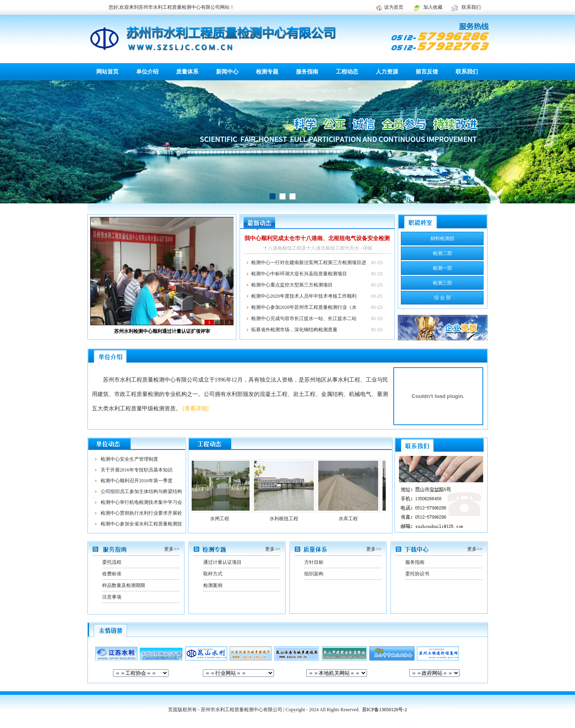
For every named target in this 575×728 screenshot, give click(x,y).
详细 (367, 248)
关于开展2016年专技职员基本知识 (137, 470)
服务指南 (307, 72)
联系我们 (471, 7)
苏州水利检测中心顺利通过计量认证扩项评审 (162, 331)
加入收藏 (433, 7)
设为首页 (394, 7)
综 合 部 (442, 298)
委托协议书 (417, 574)
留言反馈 (427, 72)
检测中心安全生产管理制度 (129, 459)
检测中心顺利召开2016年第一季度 (137, 481)
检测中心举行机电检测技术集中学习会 (141, 502)
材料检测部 (442, 239)
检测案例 (213, 585)
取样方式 (213, 574)
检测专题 (267, 72)
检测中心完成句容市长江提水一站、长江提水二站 (304, 318)
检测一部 (442, 268)
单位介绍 (147, 72)
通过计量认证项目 (222, 562)
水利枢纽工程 (287, 519)
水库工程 (352, 519)
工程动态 (347, 72)
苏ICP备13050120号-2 (385, 710)
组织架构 (314, 574)
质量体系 (187, 72)
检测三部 (442, 283)
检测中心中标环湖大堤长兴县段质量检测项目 (299, 274)
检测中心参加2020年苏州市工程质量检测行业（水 (304, 307)
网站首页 (107, 72)
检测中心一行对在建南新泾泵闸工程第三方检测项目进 (309, 263)
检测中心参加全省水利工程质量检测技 (141, 524)
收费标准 (112, 574)
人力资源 (387, 72)
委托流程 (112, 562)
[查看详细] (195, 409)
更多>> (172, 549)
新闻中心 (227, 72)
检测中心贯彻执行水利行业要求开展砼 (141, 513)
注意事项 (112, 597)
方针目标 (314, 562)
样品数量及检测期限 (124, 585)
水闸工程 (223, 519)
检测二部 (442, 253)
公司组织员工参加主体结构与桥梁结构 (141, 491)
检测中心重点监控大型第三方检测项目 (292, 285)
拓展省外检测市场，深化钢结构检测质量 (294, 330)
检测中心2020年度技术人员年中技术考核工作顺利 (304, 296)
